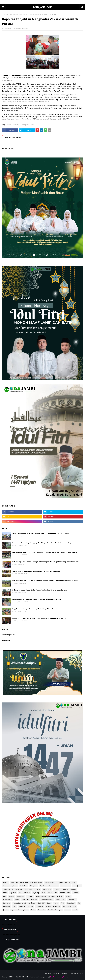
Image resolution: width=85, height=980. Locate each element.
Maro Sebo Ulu (66, 886)
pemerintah (24, 882)
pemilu (75, 910)
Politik (5, 893)
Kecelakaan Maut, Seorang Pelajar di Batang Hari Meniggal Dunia (37, 599)
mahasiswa (57, 906)
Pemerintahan (49, 882)
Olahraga (27, 893)
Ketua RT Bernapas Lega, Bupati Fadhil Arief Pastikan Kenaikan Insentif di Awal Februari (45, 552)
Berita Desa (23, 886)
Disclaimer (56, 973)
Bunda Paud (67, 906)
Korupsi (31, 906)
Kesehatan (16, 125)
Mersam (73, 889)
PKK (56, 893)
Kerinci (56, 903)
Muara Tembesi (41, 896)
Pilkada (17, 900)
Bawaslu (11, 896)
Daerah (9, 125)
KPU (20, 893)
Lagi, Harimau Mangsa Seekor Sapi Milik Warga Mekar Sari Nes (35, 609)
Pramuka (68, 910)
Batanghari (14, 882)
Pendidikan (19, 889)
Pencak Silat (42, 910)
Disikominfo (72, 900)
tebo (15, 906)
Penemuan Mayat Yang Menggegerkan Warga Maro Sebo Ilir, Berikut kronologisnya (43, 543)
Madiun (33, 910)
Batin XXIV (41, 903)
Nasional (37, 889)
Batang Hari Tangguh (63, 882)
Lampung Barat (23, 910)
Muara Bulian (47, 889)
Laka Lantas (40, 906)
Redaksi (64, 973)
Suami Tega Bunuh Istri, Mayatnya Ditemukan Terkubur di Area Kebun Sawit (41, 533)
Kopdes (13, 910)
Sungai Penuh (71, 903)
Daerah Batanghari (36, 882)
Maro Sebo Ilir (8, 900)
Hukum (66, 889)
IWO (5, 896)
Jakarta (68, 896)
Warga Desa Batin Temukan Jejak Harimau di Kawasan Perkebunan (37, 571)
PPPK (63, 903)
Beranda (5, 14)
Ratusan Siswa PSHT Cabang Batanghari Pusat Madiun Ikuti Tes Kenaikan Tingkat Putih (45, 581)
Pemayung (30, 896)
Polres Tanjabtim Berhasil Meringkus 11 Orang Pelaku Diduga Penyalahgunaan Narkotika (45, 562)
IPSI (75, 906)
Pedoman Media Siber (76, 973)
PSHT (43, 893)
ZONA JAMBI (8, 28)
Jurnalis (6, 910)
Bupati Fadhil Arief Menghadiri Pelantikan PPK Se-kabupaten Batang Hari (40, 618)
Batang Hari (33, 886)
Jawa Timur (22, 906)
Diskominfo (20, 896)
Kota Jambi (7, 903)
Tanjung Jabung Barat (47, 900)
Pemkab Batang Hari (19, 903)
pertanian (52, 896)
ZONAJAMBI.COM (43, 7)
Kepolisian (43, 886)
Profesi (48, 906)
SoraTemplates (55, 977)
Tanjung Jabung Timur (16, 14)
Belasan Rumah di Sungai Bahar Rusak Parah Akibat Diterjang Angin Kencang (41, 590)
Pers (69, 893)
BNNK (58, 900)
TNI (79, 903)
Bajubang (36, 893)
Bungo (49, 903)
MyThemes (64, 977)
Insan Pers (25, 900)
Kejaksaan (13, 893)
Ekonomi (76, 893)
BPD (64, 900)
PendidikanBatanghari (55, 910)
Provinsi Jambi (54, 886)
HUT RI (50, 893)
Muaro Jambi (77, 886)
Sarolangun (32, 903)
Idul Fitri (62, 893)
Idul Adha (60, 896)
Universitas (7, 906)
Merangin (34, 900)
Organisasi (57, 889)
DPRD (74, 882)
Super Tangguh (8, 889)
